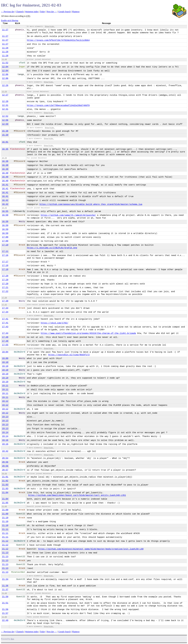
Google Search (64, 12)
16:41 (5, 185)
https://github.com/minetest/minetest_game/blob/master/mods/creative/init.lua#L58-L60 (91, 549)
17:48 (5, 337)
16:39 (5, 169)
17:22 (5, 291)
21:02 (5, 481)
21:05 (5, 503)
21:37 (5, 590)
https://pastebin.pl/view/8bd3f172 (69, 355)
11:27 (5, 30)
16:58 (5, 215)
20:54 (5, 458)
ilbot (12, 639)
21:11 (5, 529)
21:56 (5, 609)
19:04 (5, 352)
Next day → (52, 12)
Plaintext (76, 12)
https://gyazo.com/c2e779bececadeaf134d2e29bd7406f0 (58, 106)
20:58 (4, 474)
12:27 (5, 95)
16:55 (5, 211)
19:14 (5, 433)
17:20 (5, 276)
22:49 (5, 620)
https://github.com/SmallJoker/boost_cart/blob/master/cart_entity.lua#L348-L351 (77, 495)
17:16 (5, 255)
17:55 (5, 345)
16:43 (4, 208)
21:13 (5, 553)
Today (43, 12)
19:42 (5, 451)
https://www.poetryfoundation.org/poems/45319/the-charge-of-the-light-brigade (88, 333)
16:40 (5, 173)
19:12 (5, 401)
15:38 (5, 131)
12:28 (5, 101)
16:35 (5, 149)
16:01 (5, 142)
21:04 (5, 493)
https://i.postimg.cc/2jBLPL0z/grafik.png (52, 248)
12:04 (5, 67)
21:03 (5, 485)
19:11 (5, 386)
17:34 (5, 308)
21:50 (5, 597)
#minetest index (32, 12)
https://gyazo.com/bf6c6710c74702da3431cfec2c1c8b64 (58, 40)
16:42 (5, 200)
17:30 (4, 298)
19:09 (5, 358)
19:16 (5, 440)
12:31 (5, 105)
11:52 (5, 63)
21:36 (5, 586)
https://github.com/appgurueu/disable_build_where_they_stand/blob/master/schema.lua (91, 204)
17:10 (5, 245)
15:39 (5, 135)
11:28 (5, 48)
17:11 (5, 251)
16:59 (5, 225)
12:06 (5, 75)
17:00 (5, 237)
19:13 (5, 417)
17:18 (5, 266)
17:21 (5, 288)
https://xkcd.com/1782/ (55, 323)
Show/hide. (50, 27)
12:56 (5, 120)
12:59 (5, 124)
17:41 (5, 319)
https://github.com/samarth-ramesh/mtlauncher (68, 215)
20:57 (5, 470)
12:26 (5, 86)
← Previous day (8, 12)
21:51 (5, 603)
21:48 (4, 593)
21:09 (4, 506)
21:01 (5, 477)
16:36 (4, 158)
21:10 (5, 518)
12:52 (5, 116)
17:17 (5, 262)
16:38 (5, 161)
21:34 (5, 579)
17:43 (5, 327)
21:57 (5, 613)
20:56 (5, 462)
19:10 (5, 362)
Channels (20, 12)
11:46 (4, 59)
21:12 (5, 541)
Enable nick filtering (10, 20)
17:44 (5, 333)
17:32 (4, 305)
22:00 (4, 617)
